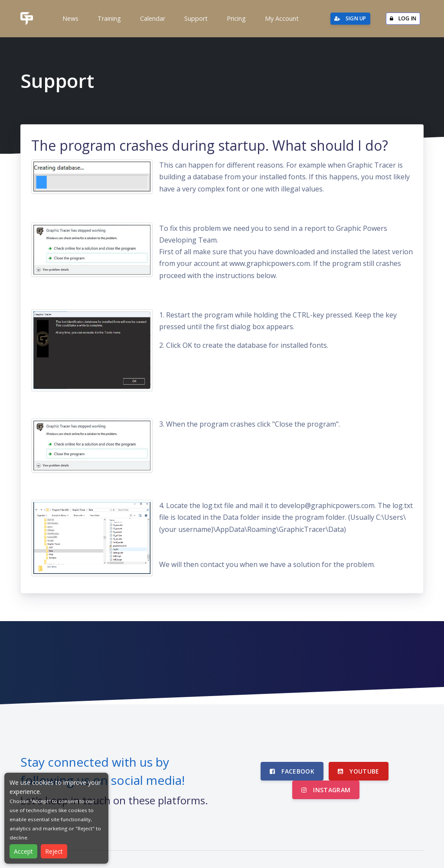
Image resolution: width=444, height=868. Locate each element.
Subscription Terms (397, 841)
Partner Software (231, 841)
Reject (54, 851)
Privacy (349, 841)
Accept (23, 851)
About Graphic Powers (297, 841)
